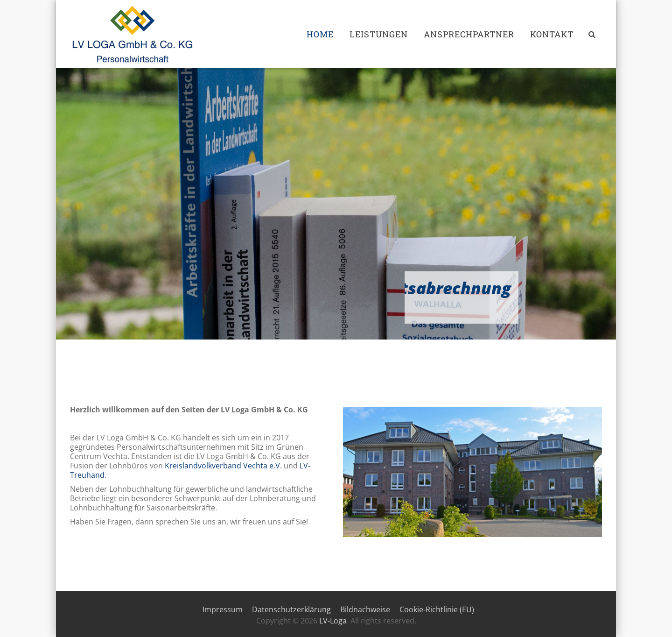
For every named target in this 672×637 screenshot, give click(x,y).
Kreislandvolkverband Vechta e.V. (223, 466)
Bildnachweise (365, 609)
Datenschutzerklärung (291, 609)
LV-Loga (333, 621)
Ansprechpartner (469, 34)
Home (320, 34)
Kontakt (552, 34)
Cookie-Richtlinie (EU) (437, 609)
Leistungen (379, 34)
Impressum (223, 609)
